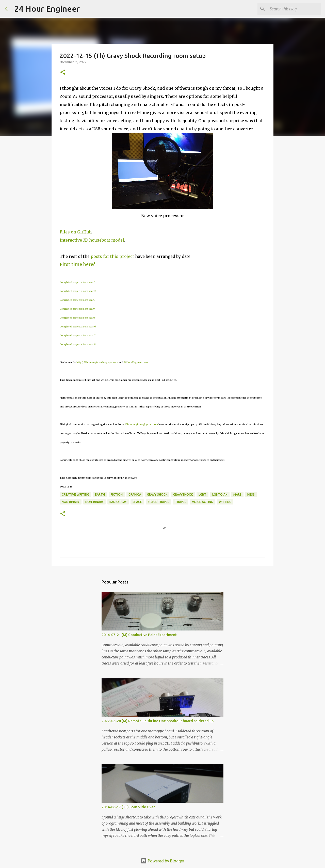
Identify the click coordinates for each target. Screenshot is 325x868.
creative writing (75, 494)
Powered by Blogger (162, 861)
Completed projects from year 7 (78, 335)
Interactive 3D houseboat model (92, 240)
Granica (135, 494)
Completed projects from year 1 (77, 282)
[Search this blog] (294, 9)
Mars (237, 494)
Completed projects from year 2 (78, 291)
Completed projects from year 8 (78, 344)
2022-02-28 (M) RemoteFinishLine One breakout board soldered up (158, 721)
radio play (118, 502)
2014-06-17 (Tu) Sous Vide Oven (128, 807)
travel (181, 502)
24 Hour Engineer (47, 9)
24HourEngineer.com (136, 362)
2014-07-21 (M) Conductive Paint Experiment (139, 635)
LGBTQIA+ (220, 494)
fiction (117, 494)
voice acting (202, 502)
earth (100, 494)
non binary (71, 502)
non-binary (94, 502)
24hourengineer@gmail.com (141, 424)
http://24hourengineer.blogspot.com (97, 362)
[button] (63, 73)
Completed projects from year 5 (78, 318)
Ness (251, 494)
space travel (158, 502)
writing (225, 502)
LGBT (202, 494)
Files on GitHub (75, 232)
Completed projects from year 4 (78, 309)
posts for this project (112, 256)
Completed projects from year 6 (78, 327)
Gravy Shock (157, 494)
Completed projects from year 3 (77, 300)
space (137, 502)
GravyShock (183, 494)
